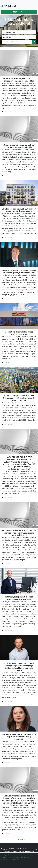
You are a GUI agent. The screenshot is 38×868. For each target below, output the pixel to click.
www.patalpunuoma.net (10, 855)
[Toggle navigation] (34, 6)
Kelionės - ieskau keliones (10, 857)
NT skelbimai (8, 6)
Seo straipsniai (15, 860)
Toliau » (21, 840)
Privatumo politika (18, 851)
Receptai (22, 855)
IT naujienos (31, 855)
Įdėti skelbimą (19, 12)
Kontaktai (30, 851)
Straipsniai (8, 112)
